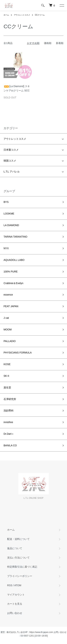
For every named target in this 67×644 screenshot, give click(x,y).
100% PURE (11, 272)
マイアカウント (16, 595)
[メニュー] (62, 5)
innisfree (8, 422)
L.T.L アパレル (12, 172)
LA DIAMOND (11, 225)
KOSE (7, 364)
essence (8, 295)
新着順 (60, 43)
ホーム (6, 15)
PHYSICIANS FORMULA (18, 353)
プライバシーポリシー (20, 576)
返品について (15, 548)
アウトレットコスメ (22, 15)
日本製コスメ (11, 150)
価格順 (48, 43)
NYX (6, 248)
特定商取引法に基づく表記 (22, 567)
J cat (6, 318)
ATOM (18, 585)
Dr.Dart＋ (9, 434)
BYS (6, 202)
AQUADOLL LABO (14, 260)
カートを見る (15, 604)
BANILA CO (10, 445)
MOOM (8, 330)
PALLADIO (10, 341)
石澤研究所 (10, 399)
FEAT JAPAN (11, 306)
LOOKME (9, 214)
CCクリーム (40, 15)
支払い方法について (18, 558)
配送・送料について (18, 539)
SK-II (6, 376)
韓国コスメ (10, 161)
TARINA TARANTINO (15, 237)
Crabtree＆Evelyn (13, 283)
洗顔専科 (9, 411)
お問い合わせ (15, 613)
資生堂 (7, 387)
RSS (10, 585)
